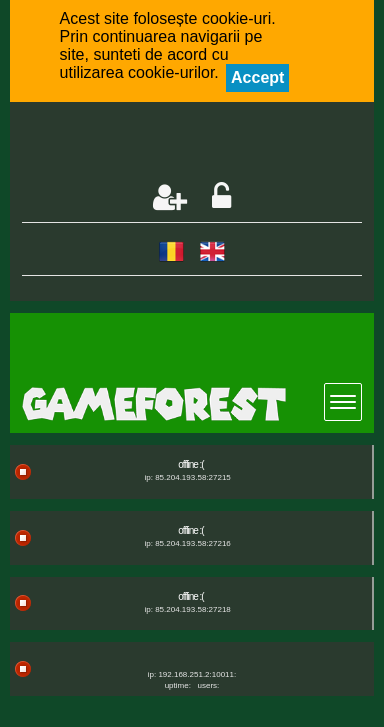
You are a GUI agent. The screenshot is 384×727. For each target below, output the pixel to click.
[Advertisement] (203, 144)
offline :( (190, 464)
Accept (257, 77)
